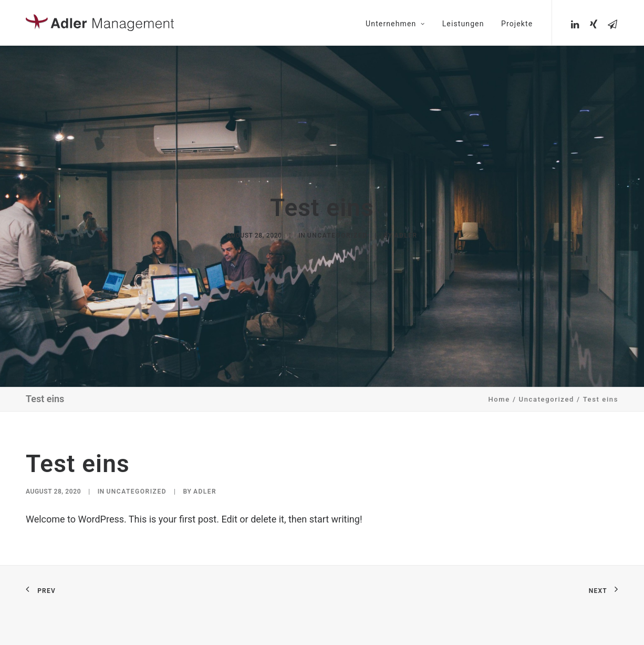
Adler (406, 233)
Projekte (517, 24)
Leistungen (463, 24)
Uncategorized (337, 233)
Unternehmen (395, 24)
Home (499, 395)
